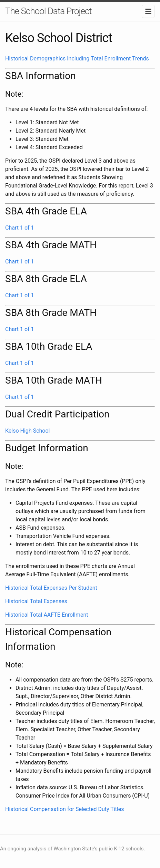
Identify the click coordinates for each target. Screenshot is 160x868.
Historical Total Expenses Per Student (51, 588)
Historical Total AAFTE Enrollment (47, 615)
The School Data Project (48, 11)
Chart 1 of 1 (20, 228)
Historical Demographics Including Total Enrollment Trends (77, 59)
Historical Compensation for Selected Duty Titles (65, 809)
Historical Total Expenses (36, 601)
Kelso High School (27, 431)
